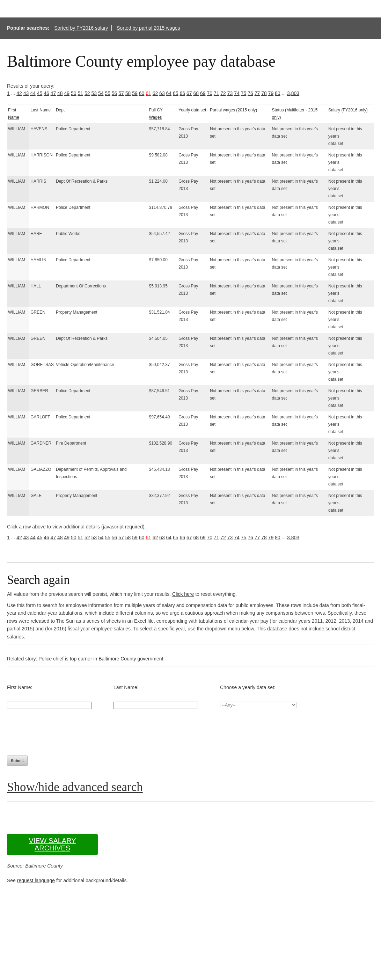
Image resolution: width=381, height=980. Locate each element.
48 (60, 93)
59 (135, 93)
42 (19, 93)
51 (80, 93)
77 (257, 93)
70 (210, 93)
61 (148, 93)
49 (67, 93)
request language (36, 880)
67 (189, 93)
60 (142, 93)
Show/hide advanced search (75, 787)
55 (108, 93)
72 (223, 93)
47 (53, 93)
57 (121, 93)
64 (169, 93)
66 (183, 93)
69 (203, 93)
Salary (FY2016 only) (348, 110)
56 (115, 93)
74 (237, 93)
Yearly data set (192, 110)
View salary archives (52, 844)
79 (271, 93)
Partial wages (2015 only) (233, 110)
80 (278, 93)
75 (244, 93)
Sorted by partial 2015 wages (148, 28)
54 (101, 93)
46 (46, 93)
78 (264, 93)
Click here (183, 594)
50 (74, 93)
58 (128, 93)
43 (26, 93)
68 (196, 93)
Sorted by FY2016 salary (81, 28)
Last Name (41, 110)
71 (217, 93)
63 (162, 93)
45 (40, 93)
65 (176, 93)
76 (250, 93)
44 (33, 93)
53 (94, 93)
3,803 (293, 93)
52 (87, 93)
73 (230, 93)
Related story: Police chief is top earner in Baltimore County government (85, 659)
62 (155, 93)
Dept (60, 110)
